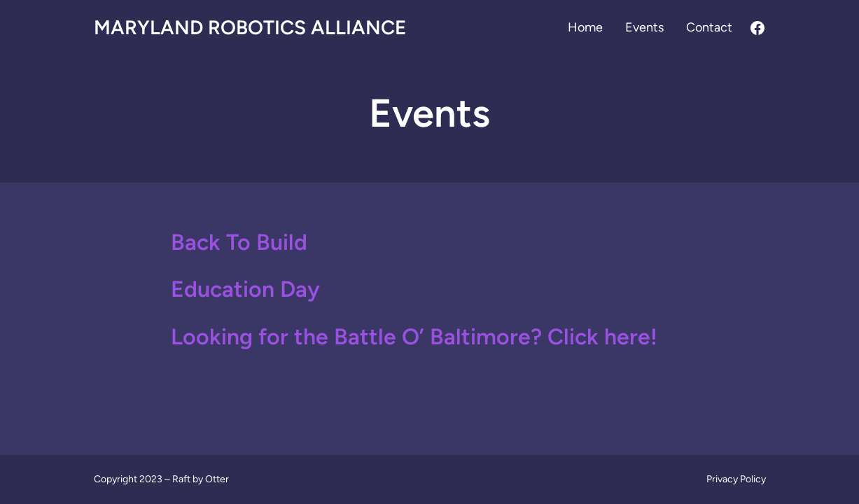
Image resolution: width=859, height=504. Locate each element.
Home (585, 27)
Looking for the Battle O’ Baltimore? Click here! (414, 337)
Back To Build (239, 242)
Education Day (245, 289)
